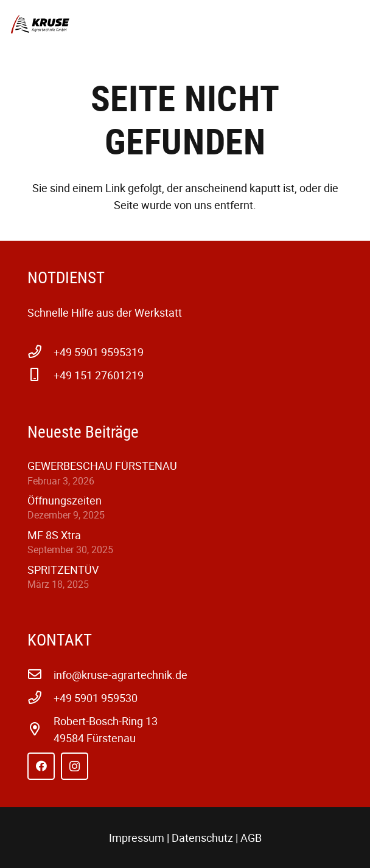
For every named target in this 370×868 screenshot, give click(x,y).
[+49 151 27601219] (40, 375)
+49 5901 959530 (96, 698)
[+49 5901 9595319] (40, 352)
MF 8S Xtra (54, 535)
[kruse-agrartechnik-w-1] (40, 24)
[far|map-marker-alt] (40, 729)
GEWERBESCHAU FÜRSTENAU (102, 466)
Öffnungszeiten (65, 500)
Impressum (137, 838)
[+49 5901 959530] (40, 698)
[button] (352, 24)
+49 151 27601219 (99, 375)
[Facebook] (41, 766)
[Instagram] (75, 766)
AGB (251, 838)
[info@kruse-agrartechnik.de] (40, 675)
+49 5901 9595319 (99, 352)
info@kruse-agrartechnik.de (120, 675)
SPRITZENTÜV (63, 570)
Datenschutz (202, 838)
